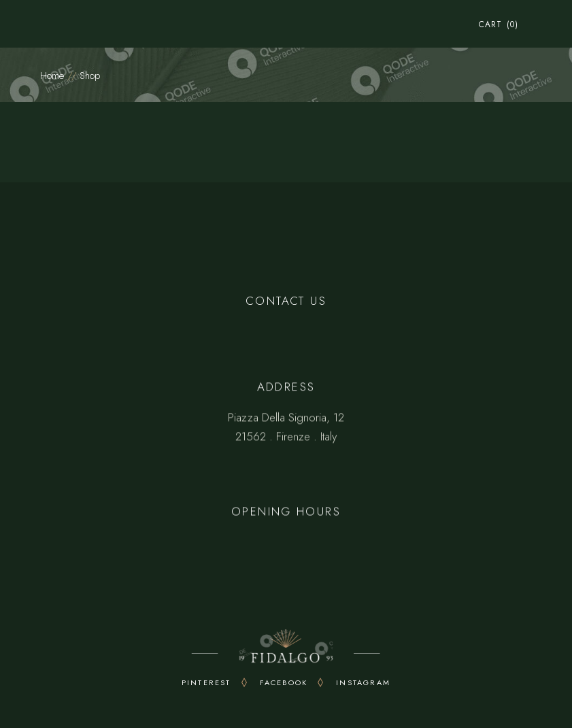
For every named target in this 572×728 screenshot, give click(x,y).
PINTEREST (206, 682)
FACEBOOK (284, 682)
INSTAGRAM (363, 682)
